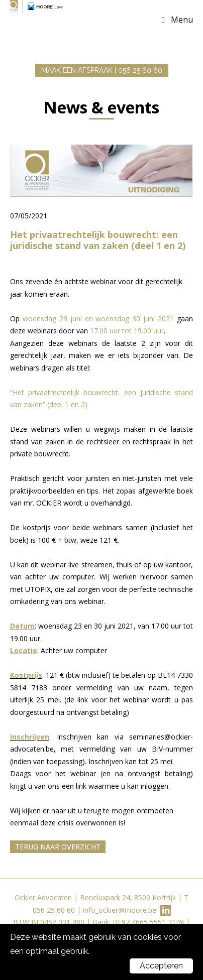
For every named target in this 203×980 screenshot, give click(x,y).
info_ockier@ (104, 910)
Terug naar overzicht (58, 847)
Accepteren (161, 966)
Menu (182, 20)
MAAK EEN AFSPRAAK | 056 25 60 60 (102, 70)
